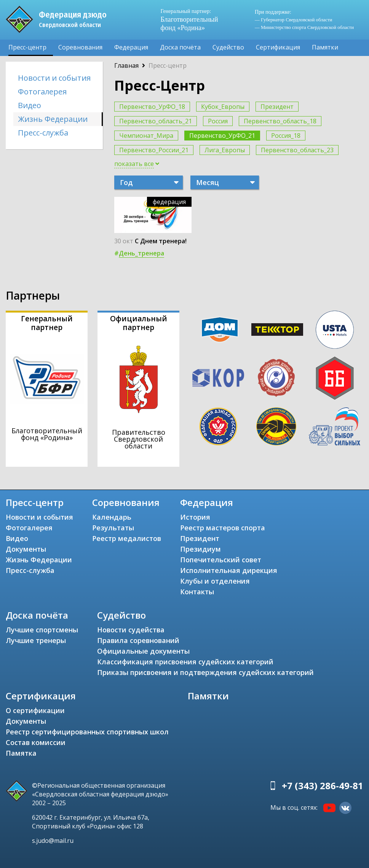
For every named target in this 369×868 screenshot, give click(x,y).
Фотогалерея (42, 92)
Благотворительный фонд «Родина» (189, 20)
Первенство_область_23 (297, 150)
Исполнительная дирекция (229, 570)
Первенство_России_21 (154, 150)
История (195, 517)
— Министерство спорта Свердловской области (304, 27)
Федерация (131, 47)
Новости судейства (131, 630)
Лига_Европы (225, 150)
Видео (30, 105)
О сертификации (35, 710)
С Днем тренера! (161, 241)
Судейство (228, 47)
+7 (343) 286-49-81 (323, 786)
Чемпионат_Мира (146, 136)
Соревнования (80, 47)
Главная (126, 65)
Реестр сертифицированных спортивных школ (87, 732)
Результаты (113, 528)
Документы (26, 549)
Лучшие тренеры (36, 640)
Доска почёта (180, 47)
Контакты (197, 592)
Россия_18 (286, 136)
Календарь (112, 517)
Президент (277, 107)
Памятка (21, 753)
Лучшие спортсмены (42, 630)
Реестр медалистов (127, 538)
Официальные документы (143, 651)
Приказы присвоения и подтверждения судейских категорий (205, 672)
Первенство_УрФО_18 (152, 107)
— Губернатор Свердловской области (293, 20)
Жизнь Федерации (53, 119)
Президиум (200, 549)
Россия (218, 121)
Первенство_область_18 (280, 121)
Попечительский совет (221, 560)
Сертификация (278, 47)
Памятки (325, 47)
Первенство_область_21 (156, 121)
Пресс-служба (43, 133)
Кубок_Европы (223, 107)
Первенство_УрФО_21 (222, 136)
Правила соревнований (138, 640)
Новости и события (54, 78)
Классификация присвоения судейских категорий (185, 662)
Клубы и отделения (215, 581)
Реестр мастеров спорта (223, 528)
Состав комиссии (36, 742)
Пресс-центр (27, 47)
